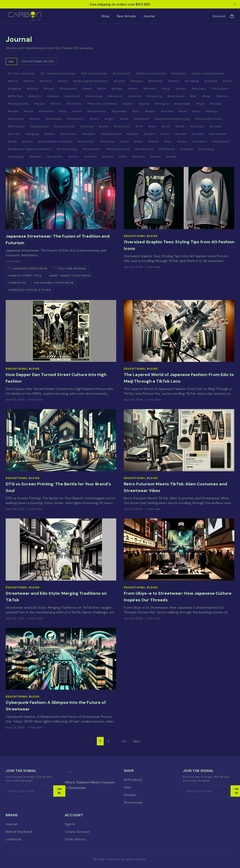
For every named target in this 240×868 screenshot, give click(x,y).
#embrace (72, 96)
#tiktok (153, 141)
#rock (166, 126)
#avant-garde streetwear (91, 81)
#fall (193, 96)
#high (200, 104)
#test (125, 141)
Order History (75, 839)
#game (128, 104)
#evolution (115, 96)
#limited (167, 111)
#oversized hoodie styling (172, 119)
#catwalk (211, 81)
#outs (124, 119)
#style (12, 141)
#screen (215, 126)
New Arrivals (126, 16)
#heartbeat (182, 104)
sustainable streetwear (53, 283)
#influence (46, 111)
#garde (144, 104)
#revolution (122, 126)
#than (138, 141)
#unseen (36, 157)
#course (33, 89)
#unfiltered (167, 149)
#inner (77, 111)
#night (109, 119)
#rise (152, 126)
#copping (14, 89)
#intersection (97, 111)
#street (181, 134)
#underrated (144, 149)
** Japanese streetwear (28, 269)
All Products (133, 780)
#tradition (200, 141)
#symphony (86, 141)
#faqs (206, 96)
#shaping (32, 134)
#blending (156, 81)
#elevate (53, 96)
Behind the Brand (19, 832)
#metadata (54, 119)
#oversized (141, 119)
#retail (104, 126)
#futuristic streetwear (102, 104)
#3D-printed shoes (94, 73)
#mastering (16, 119)
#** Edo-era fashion (21, 73)
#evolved (135, 96)
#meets (35, 119)
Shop (105, 16)
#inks (63, 111)
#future (56, 104)
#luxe (196, 111)
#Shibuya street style (151, 73)
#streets (198, 134)
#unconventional (118, 149)
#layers (150, 111)
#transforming (67, 149)
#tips (168, 141)
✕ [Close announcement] (235, 4)
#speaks (133, 134)
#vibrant (91, 157)
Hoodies (130, 795)
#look (183, 111)
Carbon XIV (17, 283)
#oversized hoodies (209, 119)
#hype (29, 111)
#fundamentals (18, 104)
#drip (166, 89)
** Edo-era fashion (70, 269)
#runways (197, 126)
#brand (174, 81)
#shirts (49, 134)
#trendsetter (92, 149)
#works (155, 157)
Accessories (133, 802)
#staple (150, 134)
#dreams (150, 89)
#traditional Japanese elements (29, 149)
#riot (139, 126)
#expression (176, 96)
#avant (62, 81)
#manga (211, 111)
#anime (29, 81)
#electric (35, 96)
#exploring (154, 96)
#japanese (119, 111)
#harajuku (162, 104)
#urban (74, 157)
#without (138, 157)
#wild (122, 157)
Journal (149, 16)
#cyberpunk (68, 89)
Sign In (70, 824)
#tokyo (182, 141)
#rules (180, 126)
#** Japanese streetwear (58, 73)
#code (228, 81)
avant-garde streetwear (70, 276)
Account (219, 16)
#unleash (187, 149)
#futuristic (74, 104)
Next (137, 741)
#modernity (76, 119)
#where (108, 157)
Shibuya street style (25, 276)
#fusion (40, 104)
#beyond (136, 81)
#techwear (107, 141)
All (11, 61)
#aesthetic (179, 73)
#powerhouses (64, 126)
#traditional (221, 141)
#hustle (13, 111)
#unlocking (206, 149)
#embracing (94, 96)
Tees (127, 787)
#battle (119, 81)
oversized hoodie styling (30, 290)
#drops (181, 89)
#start (165, 134)
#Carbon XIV (122, 73)
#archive (46, 81)
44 (124, 741)
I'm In (59, 791)
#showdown (68, 134)
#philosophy (16, 126)
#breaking (192, 81)
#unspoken (55, 157)
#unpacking (16, 157)
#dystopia (199, 89)
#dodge (117, 89)
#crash (49, 89)
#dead (87, 89)
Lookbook (13, 839)
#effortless (15, 96)
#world (171, 157)
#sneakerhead (111, 134)
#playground (40, 126)
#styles (27, 141)
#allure (13, 81)
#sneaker (89, 134)
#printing (87, 126)
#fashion (222, 96)
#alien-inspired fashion (208, 73)
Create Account (77, 832)
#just (136, 111)
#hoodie (216, 104)
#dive (102, 89)
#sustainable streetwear (55, 141)
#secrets (14, 134)
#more (94, 119)
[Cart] (232, 16)
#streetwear (218, 134)
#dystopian (220, 89)
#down (133, 89)
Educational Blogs (38, 61)
